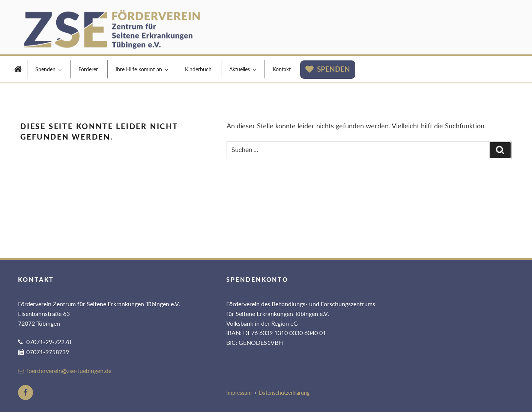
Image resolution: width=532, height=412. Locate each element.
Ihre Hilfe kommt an (142, 69)
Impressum (239, 393)
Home (18, 70)
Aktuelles (243, 69)
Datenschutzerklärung (284, 393)
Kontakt (282, 69)
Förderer (88, 69)
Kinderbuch (198, 69)
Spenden (49, 69)
